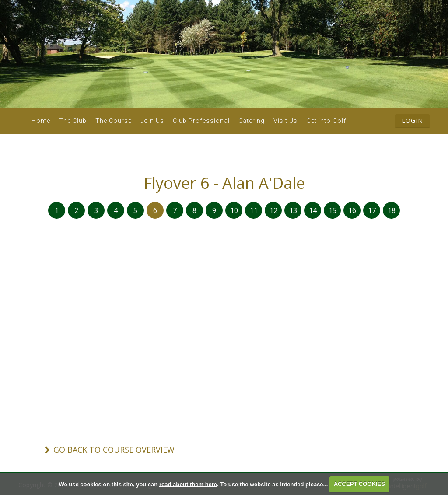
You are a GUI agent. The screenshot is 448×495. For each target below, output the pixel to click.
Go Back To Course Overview (114, 450)
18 (392, 210)
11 (254, 210)
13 (293, 210)
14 (313, 210)
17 (372, 210)
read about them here (188, 484)
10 (234, 210)
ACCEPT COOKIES (359, 484)
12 (273, 210)
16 (352, 210)
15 (332, 210)
